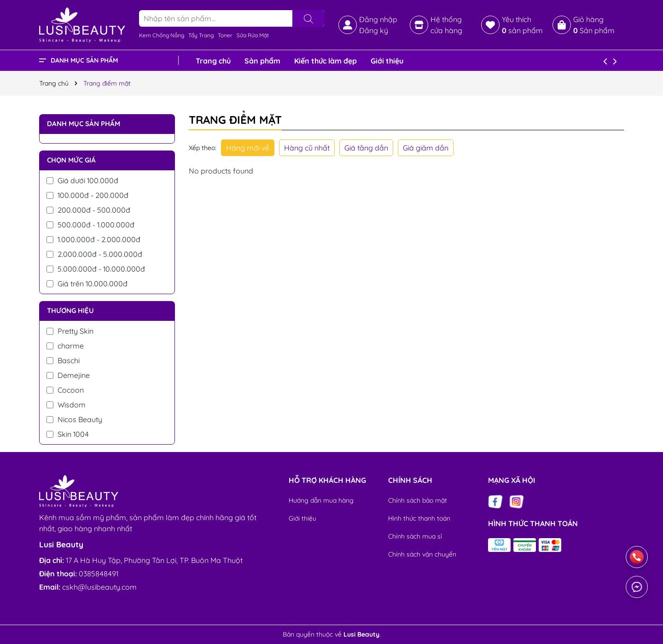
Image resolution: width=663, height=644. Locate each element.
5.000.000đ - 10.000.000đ (96, 269)
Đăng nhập (378, 19)
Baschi (63, 360)
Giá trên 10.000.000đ (87, 284)
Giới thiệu (387, 61)
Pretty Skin (70, 331)
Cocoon (65, 390)
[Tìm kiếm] (308, 18)
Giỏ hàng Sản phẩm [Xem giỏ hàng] (594, 25)
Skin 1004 (68, 434)
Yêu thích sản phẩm (522, 25)
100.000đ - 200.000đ (87, 195)
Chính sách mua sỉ (415, 536)
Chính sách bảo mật (418, 500)
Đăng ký (374, 30)
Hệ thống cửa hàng (446, 25)
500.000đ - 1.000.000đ (90, 225)
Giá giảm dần (426, 148)
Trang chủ (213, 61)
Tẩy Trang (201, 35)
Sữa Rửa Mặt (253, 35)
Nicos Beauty (74, 419)
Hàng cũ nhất (307, 148)
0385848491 (99, 574)
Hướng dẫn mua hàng (321, 500)
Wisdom (66, 405)
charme (65, 346)
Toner (225, 35)
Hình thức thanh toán (419, 518)
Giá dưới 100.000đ (82, 180)
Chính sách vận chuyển (422, 554)
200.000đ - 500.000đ (88, 210)
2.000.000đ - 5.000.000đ (94, 254)
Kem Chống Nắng (162, 35)
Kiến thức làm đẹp (326, 61)
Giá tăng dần (366, 148)
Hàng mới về (248, 148)
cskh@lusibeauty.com (99, 587)
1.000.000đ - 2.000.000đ (93, 239)
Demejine (68, 375)
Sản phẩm (262, 61)
